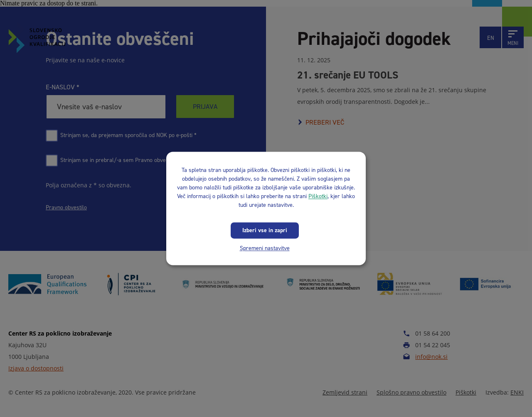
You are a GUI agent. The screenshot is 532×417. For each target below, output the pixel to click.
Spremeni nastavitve (265, 248)
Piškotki (318, 196)
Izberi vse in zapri (265, 230)
